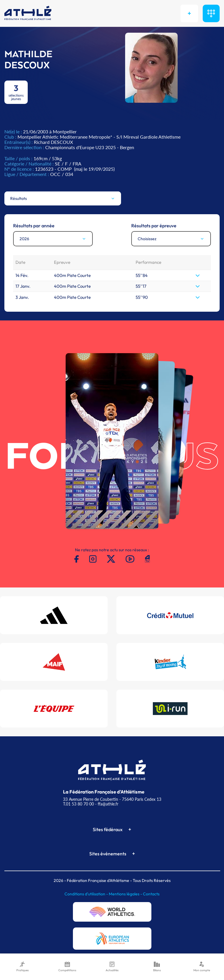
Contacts (151, 894)
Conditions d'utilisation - (87, 894)
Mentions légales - (126, 894)
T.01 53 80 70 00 (78, 804)
